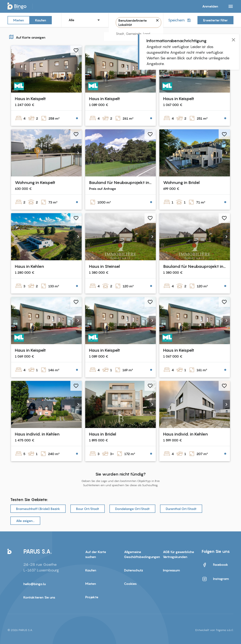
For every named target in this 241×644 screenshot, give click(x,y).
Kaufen (41, 20)
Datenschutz (134, 570)
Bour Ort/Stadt (88, 509)
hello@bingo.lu (35, 584)
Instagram (215, 579)
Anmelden (210, 6)
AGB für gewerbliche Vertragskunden (179, 554)
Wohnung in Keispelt (35, 182)
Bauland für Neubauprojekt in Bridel (125, 182)
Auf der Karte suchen (96, 554)
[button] (78, 69)
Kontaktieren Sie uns (39, 597)
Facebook (215, 565)
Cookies (130, 584)
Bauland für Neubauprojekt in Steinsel (201, 266)
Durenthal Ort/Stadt (181, 509)
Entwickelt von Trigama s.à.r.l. (214, 630)
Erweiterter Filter (215, 20)
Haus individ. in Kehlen (37, 434)
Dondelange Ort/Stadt (132, 509)
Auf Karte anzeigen (26, 37)
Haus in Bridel (102, 434)
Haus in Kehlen (29, 266)
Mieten (19, 20)
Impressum (171, 570)
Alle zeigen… (25, 521)
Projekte (92, 597)
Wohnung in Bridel (181, 182)
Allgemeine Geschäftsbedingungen (140, 554)
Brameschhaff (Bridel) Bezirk (38, 509)
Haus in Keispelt (30, 99)
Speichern (180, 20)
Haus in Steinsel (104, 266)
